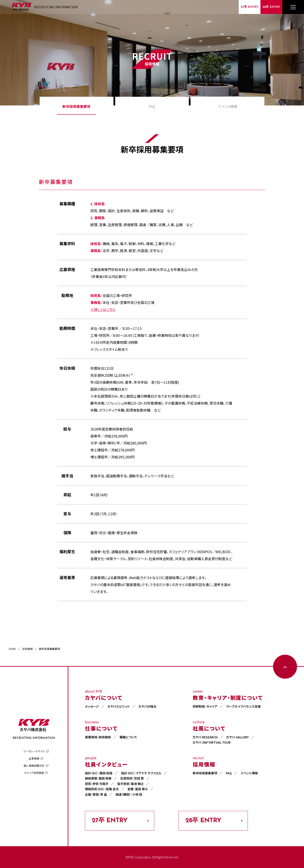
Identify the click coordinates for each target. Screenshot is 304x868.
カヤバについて (104, 698)
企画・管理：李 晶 (96, 794)
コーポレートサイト (34, 751)
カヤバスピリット (119, 706)
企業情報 (34, 758)
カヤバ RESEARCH (205, 737)
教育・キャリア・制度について (228, 698)
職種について (128, 737)
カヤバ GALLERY (237, 737)
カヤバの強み (147, 706)
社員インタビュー (106, 764)
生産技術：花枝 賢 (132, 778)
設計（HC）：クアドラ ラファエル (141, 773)
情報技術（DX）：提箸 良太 (102, 789)
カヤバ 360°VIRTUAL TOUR (212, 742)
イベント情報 (228, 106)
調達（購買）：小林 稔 (129, 794)
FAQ (152, 106)
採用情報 (204, 764)
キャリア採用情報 (34, 773)
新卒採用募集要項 (76, 106)
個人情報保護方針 (34, 765)
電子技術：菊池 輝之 (130, 784)
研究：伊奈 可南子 (97, 784)
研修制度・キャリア (205, 706)
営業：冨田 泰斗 (138, 789)
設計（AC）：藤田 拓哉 (99, 773)
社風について (209, 728)
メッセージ (92, 706)
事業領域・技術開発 (98, 737)
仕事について (101, 728)
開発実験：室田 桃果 (98, 778)
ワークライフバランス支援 (243, 706)
